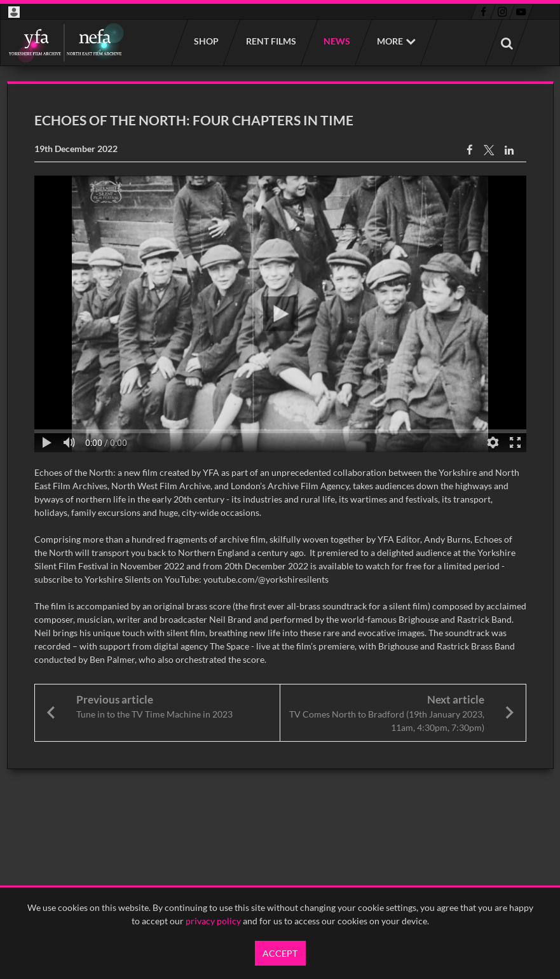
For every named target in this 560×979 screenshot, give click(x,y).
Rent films (270, 41)
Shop (206, 41)
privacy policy (213, 921)
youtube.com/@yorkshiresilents (266, 579)
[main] (280, 425)
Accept (280, 953)
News (336, 41)
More (390, 41)
